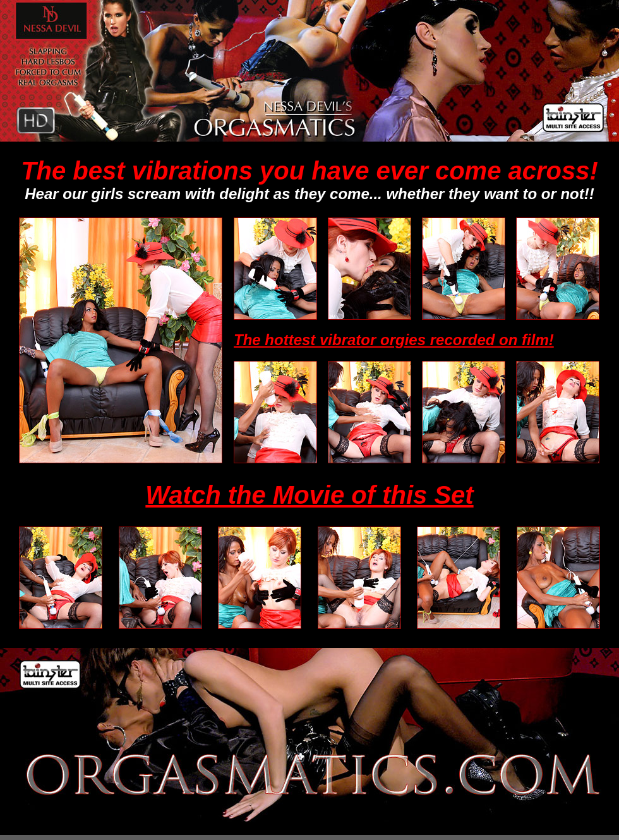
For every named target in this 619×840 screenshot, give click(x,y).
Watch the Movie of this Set (309, 495)
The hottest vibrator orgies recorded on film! (394, 340)
